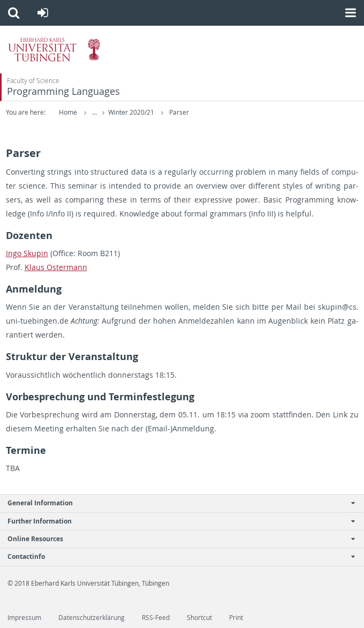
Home (68, 112)
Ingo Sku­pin (27, 253)
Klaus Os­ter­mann (56, 267)
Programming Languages (63, 91)
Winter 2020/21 (132, 112)
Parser (179, 112)
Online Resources (176, 539)
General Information (176, 503)
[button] (14, 13)
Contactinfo (176, 556)
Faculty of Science (33, 81)
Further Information (176, 521)
